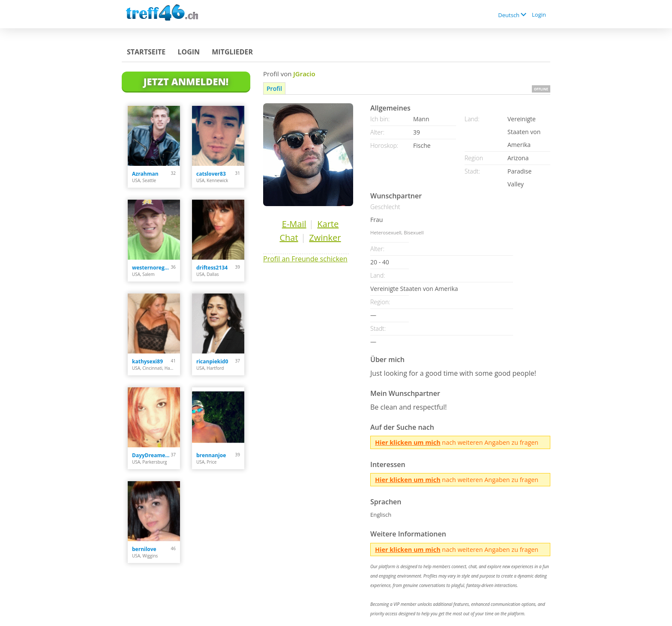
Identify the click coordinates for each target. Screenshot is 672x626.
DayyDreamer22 (151, 455)
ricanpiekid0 (212, 361)
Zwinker (325, 238)
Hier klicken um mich (408, 442)
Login (539, 15)
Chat (289, 238)
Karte (328, 224)
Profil (274, 88)
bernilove (144, 549)
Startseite (146, 52)
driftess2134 (212, 268)
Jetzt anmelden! (186, 81)
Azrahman (145, 174)
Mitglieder (232, 52)
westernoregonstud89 (151, 268)
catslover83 (211, 174)
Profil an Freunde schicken (305, 259)
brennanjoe (211, 455)
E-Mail (294, 224)
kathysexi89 (147, 361)
